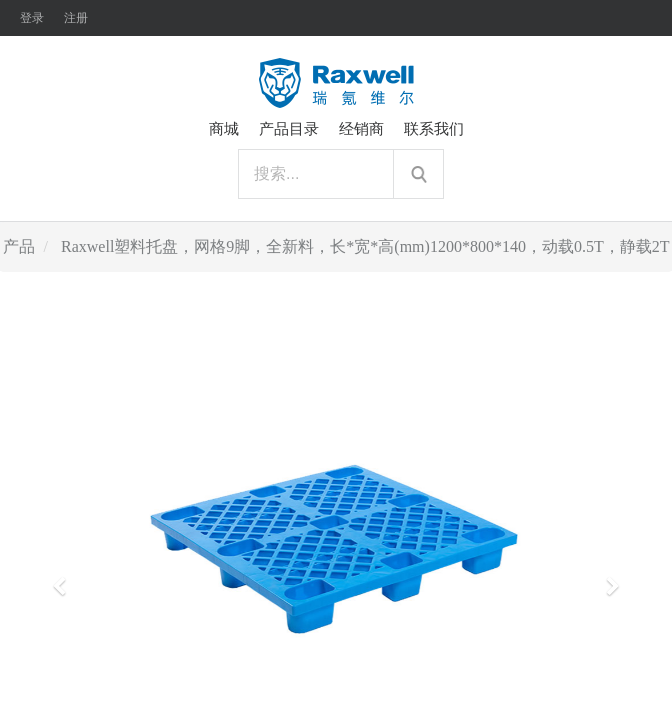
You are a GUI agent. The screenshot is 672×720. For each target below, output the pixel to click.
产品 (19, 246)
